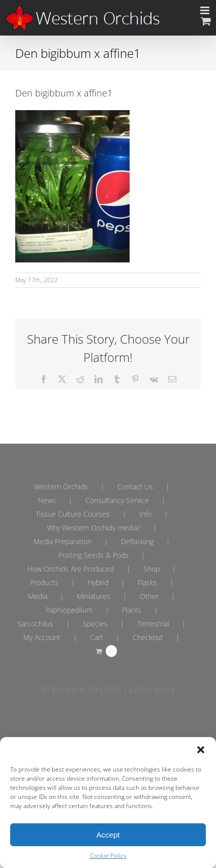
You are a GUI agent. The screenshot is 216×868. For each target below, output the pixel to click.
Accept (108, 835)
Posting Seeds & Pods (94, 555)
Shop (151, 569)
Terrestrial (153, 624)
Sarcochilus (35, 624)
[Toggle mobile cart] (206, 21)
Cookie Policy (108, 856)
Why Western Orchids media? (94, 528)
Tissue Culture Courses (73, 514)
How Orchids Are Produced (71, 569)
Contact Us (135, 487)
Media (38, 596)
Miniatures (94, 596)
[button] (201, 750)
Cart (97, 637)
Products (44, 582)
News (47, 500)
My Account (42, 637)
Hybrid (98, 582)
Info (145, 514)
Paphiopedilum (69, 610)
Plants (132, 610)
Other (149, 596)
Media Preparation (63, 541)
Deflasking (137, 541)
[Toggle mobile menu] (206, 10)
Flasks (147, 582)
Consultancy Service (117, 500)
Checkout (148, 637)
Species (95, 624)
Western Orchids (61, 487)
